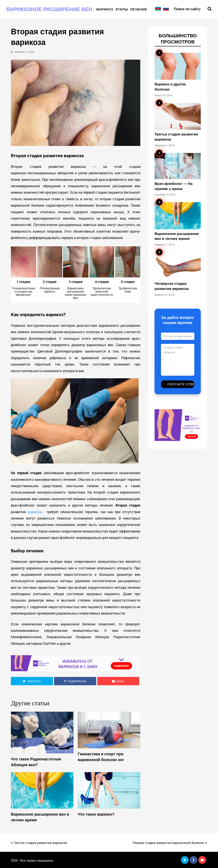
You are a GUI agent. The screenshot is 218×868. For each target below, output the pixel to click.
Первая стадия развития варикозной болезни (170, 843)
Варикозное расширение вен (49, 9)
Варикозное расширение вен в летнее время (40, 817)
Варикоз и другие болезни (170, 87)
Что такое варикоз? (96, 815)
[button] (32, 681)
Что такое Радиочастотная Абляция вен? (36, 762)
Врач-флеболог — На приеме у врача (174, 186)
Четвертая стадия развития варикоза (171, 286)
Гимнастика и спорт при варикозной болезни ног (101, 757)
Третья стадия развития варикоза (176, 137)
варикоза (36, 512)
